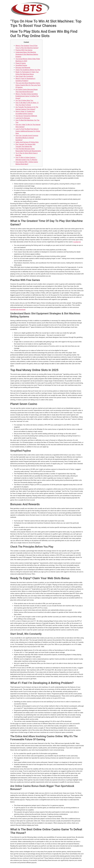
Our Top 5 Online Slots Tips (24, 100)
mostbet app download (18, 310)
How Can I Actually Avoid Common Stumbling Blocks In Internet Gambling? (27, 138)
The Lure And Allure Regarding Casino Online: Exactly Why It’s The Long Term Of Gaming (28, 85)
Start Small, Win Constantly (24, 76)
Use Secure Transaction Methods (26, 116)
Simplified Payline (21, 65)
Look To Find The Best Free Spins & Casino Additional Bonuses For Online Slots (28, 131)
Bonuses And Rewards (23, 68)
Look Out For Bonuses (23, 118)
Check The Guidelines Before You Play (28, 70)
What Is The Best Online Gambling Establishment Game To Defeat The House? (27, 96)
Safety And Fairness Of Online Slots (27, 142)
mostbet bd (77, 242)
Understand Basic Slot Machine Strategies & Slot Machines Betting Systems (27, 54)
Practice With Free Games (24, 50)
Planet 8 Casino (21, 63)
